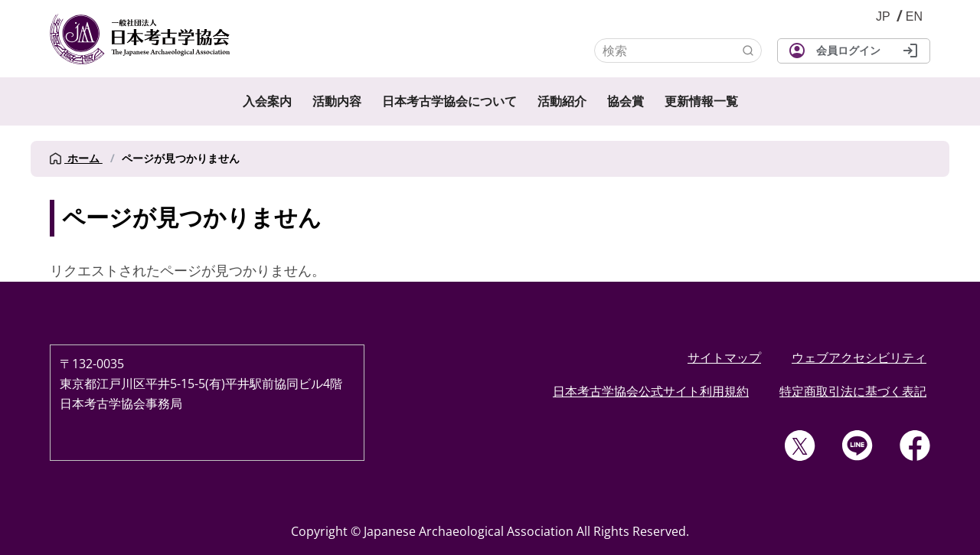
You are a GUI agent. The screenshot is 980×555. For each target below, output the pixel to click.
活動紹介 (562, 101)
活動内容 (337, 101)
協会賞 (626, 101)
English (914, 17)
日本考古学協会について (449, 101)
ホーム (76, 158)
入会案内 (267, 101)
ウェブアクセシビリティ (859, 357)
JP (883, 16)
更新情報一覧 (701, 101)
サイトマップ (724, 357)
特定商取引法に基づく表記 (853, 391)
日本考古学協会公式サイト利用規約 (651, 391)
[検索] (678, 51)
